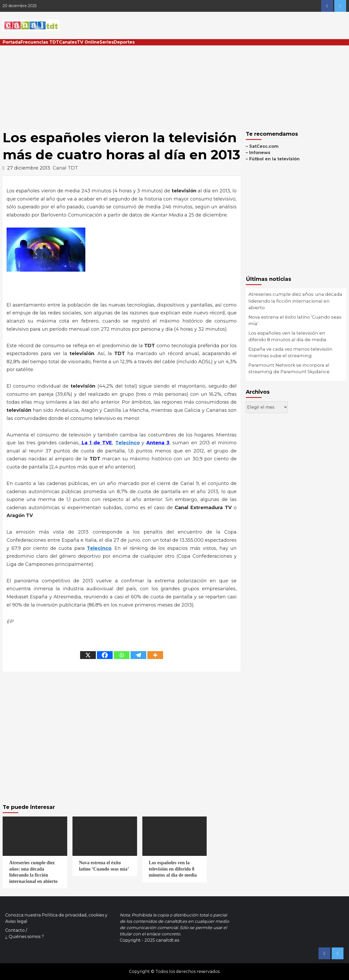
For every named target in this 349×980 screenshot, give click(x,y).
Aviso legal (16, 921)
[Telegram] (138, 655)
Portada (12, 42)
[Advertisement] (175, 85)
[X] (88, 655)
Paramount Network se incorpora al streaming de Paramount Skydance (289, 368)
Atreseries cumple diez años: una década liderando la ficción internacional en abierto (295, 301)
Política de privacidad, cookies (73, 915)
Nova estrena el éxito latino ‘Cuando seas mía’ (295, 320)
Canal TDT (65, 168)
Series (107, 42)
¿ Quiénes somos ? (25, 937)
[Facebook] (105, 655)
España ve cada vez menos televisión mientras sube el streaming (290, 352)
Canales (68, 42)
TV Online (88, 42)
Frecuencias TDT (40, 42)
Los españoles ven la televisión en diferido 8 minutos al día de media (287, 336)
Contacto (15, 930)
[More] (155, 655)
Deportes (124, 42)
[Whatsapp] (122, 655)
